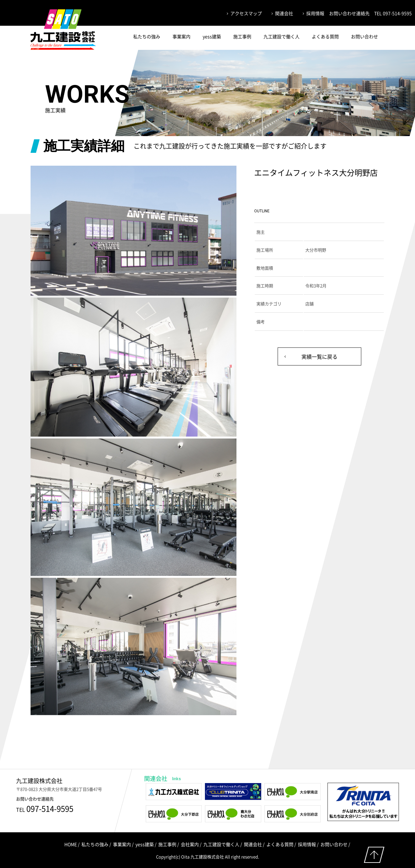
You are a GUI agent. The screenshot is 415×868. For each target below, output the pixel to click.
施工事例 (242, 36)
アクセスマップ (246, 13)
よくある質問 (325, 36)
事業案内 (181, 36)
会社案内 (190, 844)
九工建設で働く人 (281, 36)
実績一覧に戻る (319, 356)
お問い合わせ (364, 36)
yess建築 (212, 36)
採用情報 (315, 13)
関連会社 (284, 13)
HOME (71, 844)
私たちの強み (147, 36)
